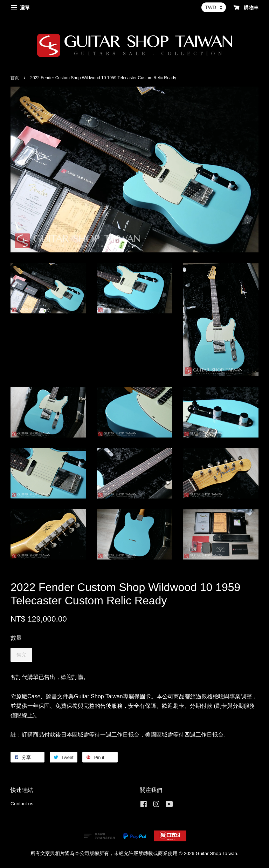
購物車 (246, 8)
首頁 (15, 78)
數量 (16, 638)
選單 (20, 8)
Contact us (22, 804)
